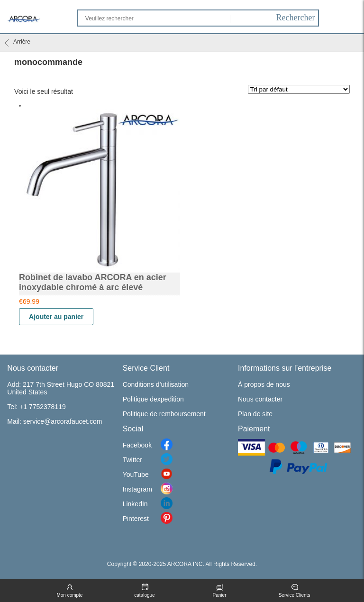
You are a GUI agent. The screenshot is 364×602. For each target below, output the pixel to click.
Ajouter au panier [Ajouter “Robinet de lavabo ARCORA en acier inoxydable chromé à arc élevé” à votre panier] (56, 317)
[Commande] (299, 89)
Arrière (18, 43)
